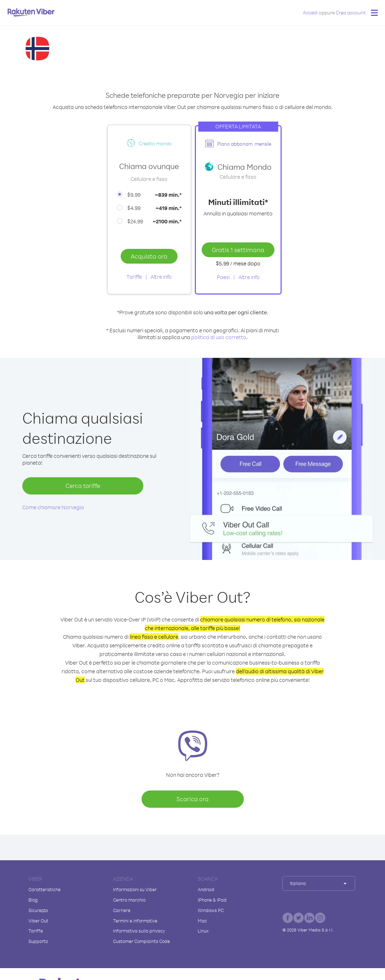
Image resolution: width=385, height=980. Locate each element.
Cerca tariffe (83, 486)
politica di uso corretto (219, 337)
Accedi (310, 12)
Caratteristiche (44, 889)
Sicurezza (38, 910)
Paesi (223, 277)
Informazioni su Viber (135, 889)
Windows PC (211, 910)
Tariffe (134, 277)
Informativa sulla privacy (139, 931)
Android (206, 889)
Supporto (38, 941)
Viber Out (38, 921)
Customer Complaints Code (142, 941)
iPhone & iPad (212, 900)
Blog (33, 900)
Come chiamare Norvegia (53, 507)
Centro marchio (129, 900)
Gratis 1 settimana (238, 250)
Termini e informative (135, 921)
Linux (203, 931)
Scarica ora (192, 799)
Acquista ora (149, 256)
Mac (202, 921)
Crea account (351, 12)
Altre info (161, 277)
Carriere (122, 910)
